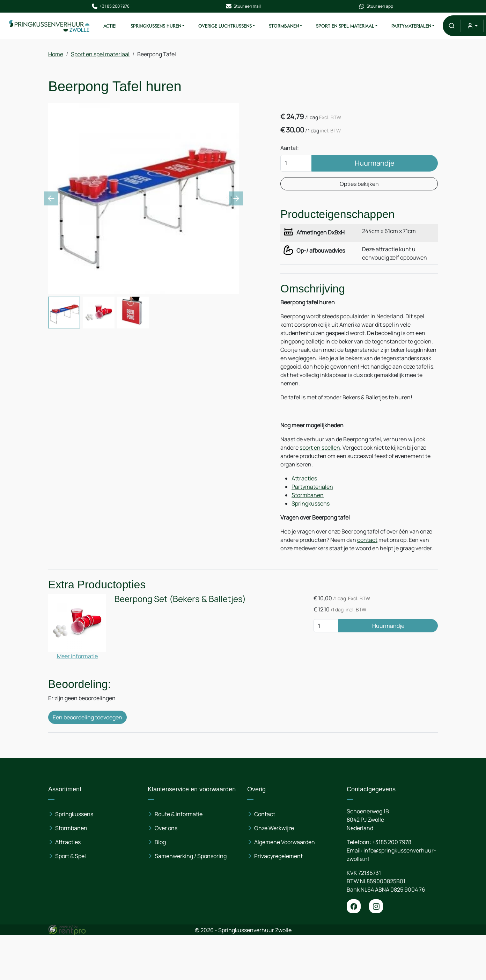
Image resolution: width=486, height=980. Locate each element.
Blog (160, 842)
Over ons (166, 828)
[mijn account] (472, 26)
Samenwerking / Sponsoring (191, 856)
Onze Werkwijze (274, 828)
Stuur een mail (243, 6)
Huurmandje (375, 163)
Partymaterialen (411, 26)
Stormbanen (284, 26)
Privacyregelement (278, 856)
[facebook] (354, 906)
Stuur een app (376, 6)
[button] (452, 26)
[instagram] (376, 906)
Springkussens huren (156, 26)
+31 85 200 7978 (110, 6)
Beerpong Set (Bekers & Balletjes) (180, 599)
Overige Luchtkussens (225, 26)
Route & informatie (179, 814)
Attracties (304, 478)
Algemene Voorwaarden (285, 842)
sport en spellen (320, 448)
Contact (265, 814)
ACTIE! (110, 26)
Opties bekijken (359, 184)
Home (56, 54)
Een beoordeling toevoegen (87, 717)
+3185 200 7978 (392, 842)
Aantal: (290, 148)
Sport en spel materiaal (345, 26)
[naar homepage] (50, 26)
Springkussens (311, 503)
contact (367, 540)
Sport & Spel (71, 856)
